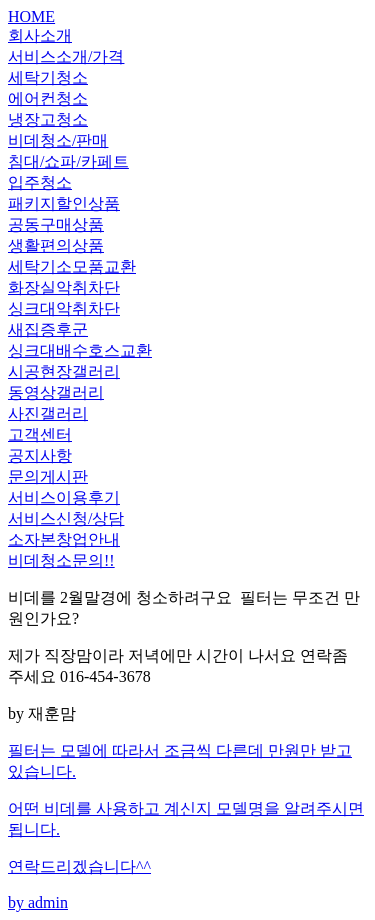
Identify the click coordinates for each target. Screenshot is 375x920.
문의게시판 (48, 476)
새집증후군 (48, 329)
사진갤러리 (48, 413)
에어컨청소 (48, 98)
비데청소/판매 (58, 140)
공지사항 (40, 455)
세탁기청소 (48, 77)
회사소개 (40, 35)
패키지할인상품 (64, 203)
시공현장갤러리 (64, 371)
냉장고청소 (48, 119)
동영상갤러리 (56, 392)
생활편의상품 (56, 245)
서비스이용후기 (64, 497)
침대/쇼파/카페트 (68, 161)
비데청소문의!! (61, 560)
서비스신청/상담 (66, 518)
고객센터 (40, 434)
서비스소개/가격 (66, 56)
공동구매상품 (56, 224)
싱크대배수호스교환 (80, 350)
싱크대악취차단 (64, 308)
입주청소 (40, 182)
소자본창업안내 (64, 539)
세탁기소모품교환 (72, 266)
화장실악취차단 (64, 287)
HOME (31, 16)
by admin (187, 826)
